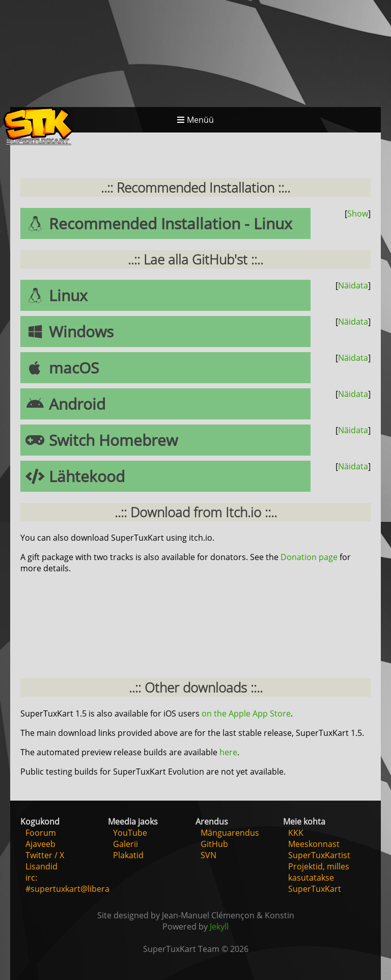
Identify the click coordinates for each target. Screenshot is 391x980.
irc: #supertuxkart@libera (67, 883)
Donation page (309, 557)
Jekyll (219, 926)
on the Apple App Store (246, 713)
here (228, 752)
